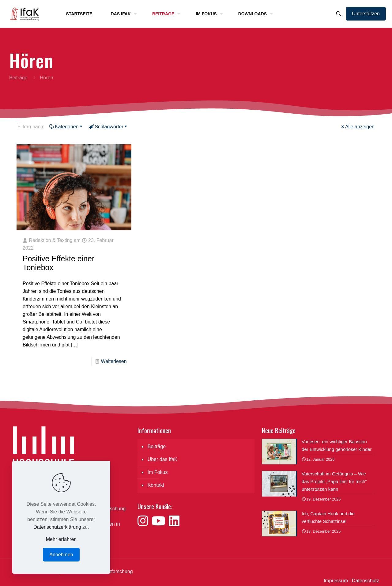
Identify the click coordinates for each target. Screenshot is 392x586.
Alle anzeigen (357, 127)
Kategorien (66, 127)
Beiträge (18, 78)
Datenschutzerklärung (57, 527)
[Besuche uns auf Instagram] (145, 521)
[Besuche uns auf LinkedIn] (174, 521)
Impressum (336, 581)
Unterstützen (366, 14)
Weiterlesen (114, 361)
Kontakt (156, 485)
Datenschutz (366, 581)
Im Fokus (158, 472)
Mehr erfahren (61, 539)
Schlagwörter (108, 127)
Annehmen (61, 555)
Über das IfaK (163, 459)
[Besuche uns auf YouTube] (160, 521)
